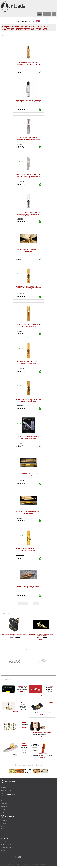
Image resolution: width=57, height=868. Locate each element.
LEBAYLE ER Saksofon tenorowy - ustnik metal (28, 587)
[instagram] (18, 857)
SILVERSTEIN (23, 686)
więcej (14, 639)
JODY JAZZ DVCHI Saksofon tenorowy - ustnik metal (28, 437)
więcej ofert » (24, 650)
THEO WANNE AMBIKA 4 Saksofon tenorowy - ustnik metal (28, 400)
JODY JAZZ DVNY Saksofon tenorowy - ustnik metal (29, 475)
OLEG (23, 703)
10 (32, 603)
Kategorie (6, 27)
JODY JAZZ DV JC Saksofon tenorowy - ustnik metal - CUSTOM (29, 64)
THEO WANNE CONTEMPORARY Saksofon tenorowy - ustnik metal (28, 176)
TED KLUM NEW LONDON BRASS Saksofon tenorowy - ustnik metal (29, 101)
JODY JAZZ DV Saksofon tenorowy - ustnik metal (28, 512)
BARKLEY (50, 686)
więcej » (23, 691)
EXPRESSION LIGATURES (42, 732)
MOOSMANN (42, 754)
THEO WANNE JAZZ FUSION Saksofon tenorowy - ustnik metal (28, 138)
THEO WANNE (24, 745)
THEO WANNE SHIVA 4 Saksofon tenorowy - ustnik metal (28, 325)
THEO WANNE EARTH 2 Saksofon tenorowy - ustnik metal (28, 288)
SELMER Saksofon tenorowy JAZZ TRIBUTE (28, 251)
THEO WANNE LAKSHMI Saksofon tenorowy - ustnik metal (28, 550)
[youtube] (20, 857)
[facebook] (15, 857)
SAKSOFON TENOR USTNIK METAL (33, 29)
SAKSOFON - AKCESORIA (24, 27)
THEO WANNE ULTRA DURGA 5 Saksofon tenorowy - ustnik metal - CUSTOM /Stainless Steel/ (29, 214)
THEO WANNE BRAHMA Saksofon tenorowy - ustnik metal (29, 363)
